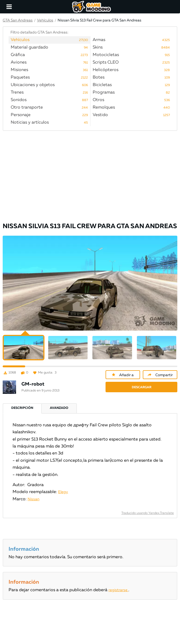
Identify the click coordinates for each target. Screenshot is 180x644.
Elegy (63, 492)
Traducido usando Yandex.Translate (148, 513)
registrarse (118, 590)
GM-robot (33, 384)
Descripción (22, 408)
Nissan (33, 499)
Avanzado (59, 408)
